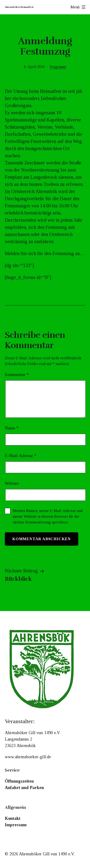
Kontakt (13, 818)
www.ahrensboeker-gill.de (28, 757)
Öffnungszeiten (19, 781)
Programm (58, 67)
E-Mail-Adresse (21, 456)
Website (12, 483)
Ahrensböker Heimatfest (19, 7)
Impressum (16, 825)
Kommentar (17, 375)
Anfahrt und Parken (24, 788)
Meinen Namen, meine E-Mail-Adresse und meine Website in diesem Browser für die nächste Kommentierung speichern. (48, 516)
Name (12, 428)
